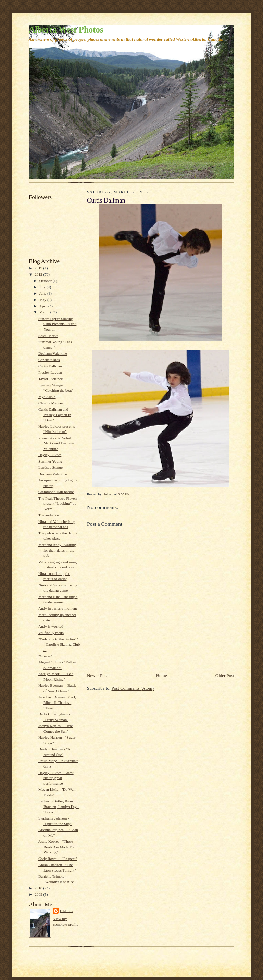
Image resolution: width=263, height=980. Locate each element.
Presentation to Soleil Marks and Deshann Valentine (56, 443)
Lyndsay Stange (51, 467)
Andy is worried (51, 626)
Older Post (225, 676)
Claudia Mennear (52, 403)
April (44, 306)
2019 (39, 268)
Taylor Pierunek (51, 379)
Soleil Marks (48, 336)
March (45, 312)
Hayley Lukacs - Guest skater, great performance (56, 778)
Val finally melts (51, 633)
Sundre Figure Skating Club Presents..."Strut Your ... (57, 324)
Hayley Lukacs (50, 455)
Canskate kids (49, 360)
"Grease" (45, 656)
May (43, 300)
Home (162, 676)
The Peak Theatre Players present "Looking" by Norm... (58, 504)
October (46, 281)
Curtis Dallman (50, 366)
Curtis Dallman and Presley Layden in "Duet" (55, 415)
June (43, 293)
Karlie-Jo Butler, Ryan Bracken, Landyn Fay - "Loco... (59, 806)
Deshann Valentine (53, 353)
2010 (39, 888)
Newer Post (97, 676)
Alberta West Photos (66, 30)
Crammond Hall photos (56, 492)
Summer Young (50, 461)
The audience (49, 515)
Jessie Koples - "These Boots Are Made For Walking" (57, 847)
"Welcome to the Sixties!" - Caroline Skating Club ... (59, 644)
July (43, 287)
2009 (39, 894)
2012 (39, 274)
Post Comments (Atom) (133, 688)
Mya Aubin (47, 397)
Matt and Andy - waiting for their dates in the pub (57, 550)
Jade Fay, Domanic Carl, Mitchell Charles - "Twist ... (57, 702)
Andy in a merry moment (58, 608)
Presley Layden (50, 372)
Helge (66, 911)
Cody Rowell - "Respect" (58, 859)
